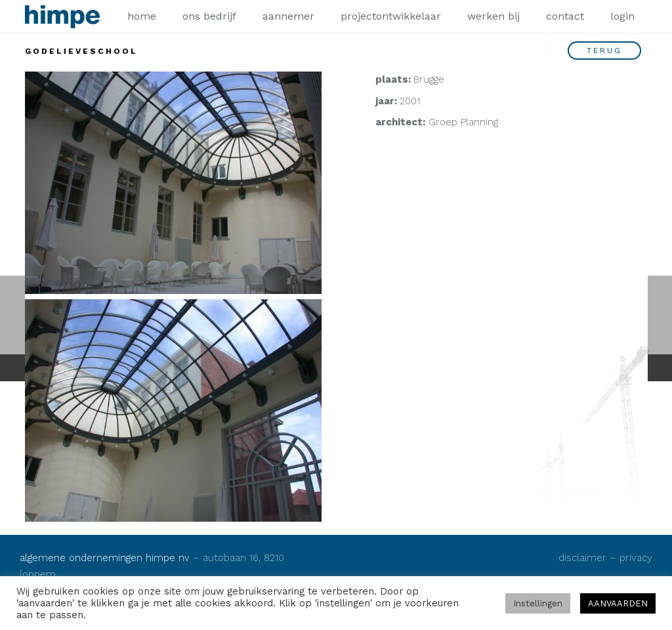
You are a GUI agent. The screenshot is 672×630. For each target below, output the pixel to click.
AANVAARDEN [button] (618, 603)
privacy (636, 558)
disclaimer (582, 558)
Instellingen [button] (538, 603)
